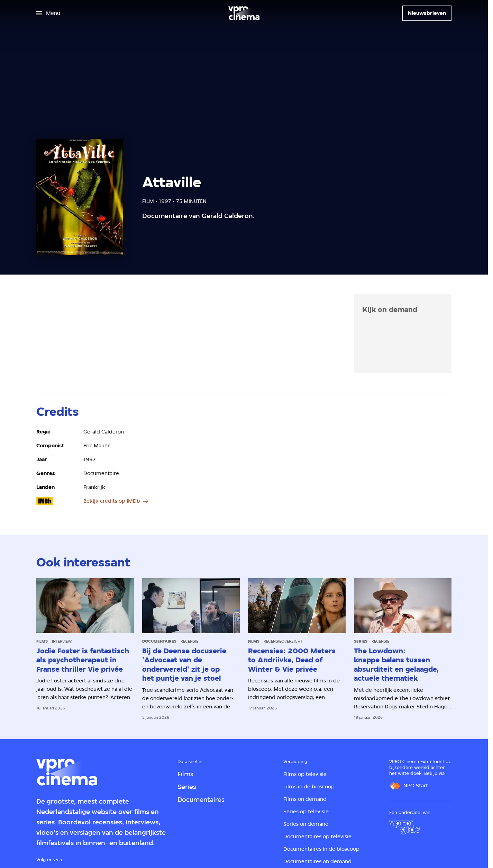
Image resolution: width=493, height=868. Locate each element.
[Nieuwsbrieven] (427, 13)
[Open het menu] (48, 13)
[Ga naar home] (244, 13)
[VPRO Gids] (405, 827)
